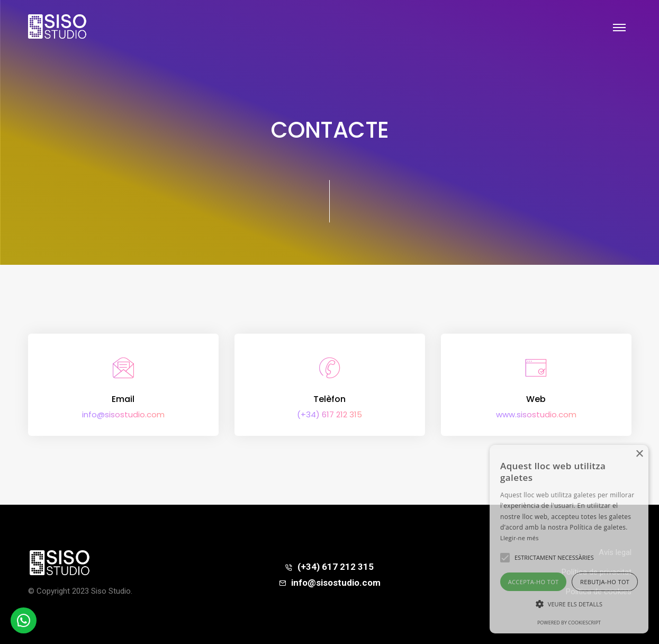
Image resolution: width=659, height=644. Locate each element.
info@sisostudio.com (123, 414)
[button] (569, 604)
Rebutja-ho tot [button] (605, 582)
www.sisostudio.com (536, 414)
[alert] (569, 539)
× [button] (639, 454)
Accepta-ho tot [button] (534, 582)
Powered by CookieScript (569, 623)
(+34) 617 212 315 (330, 414)
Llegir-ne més (520, 538)
